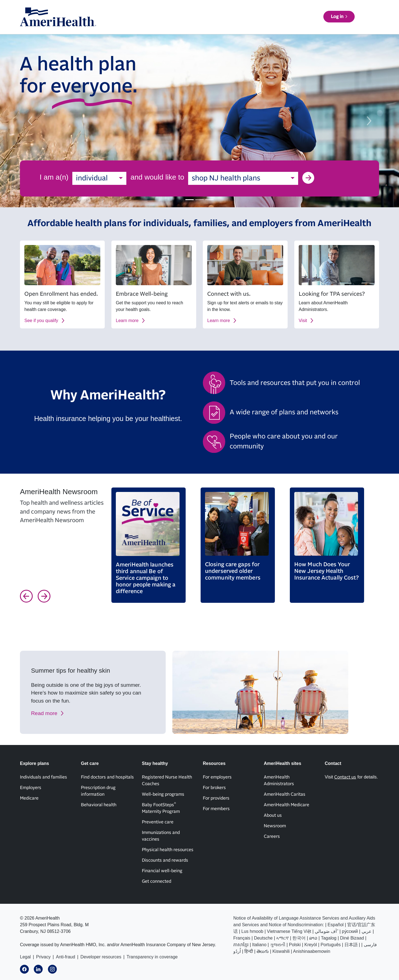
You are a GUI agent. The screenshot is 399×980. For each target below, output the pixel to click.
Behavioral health (99, 805)
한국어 (299, 938)
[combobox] (99, 178)
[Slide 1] (190, 200)
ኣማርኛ (282, 938)
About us (268, 9)
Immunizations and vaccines (161, 836)
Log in (362, 25)
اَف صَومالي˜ (327, 931)
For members (216, 809)
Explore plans (187, 25)
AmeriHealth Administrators (279, 780)
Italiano (259, 945)
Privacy (43, 957)
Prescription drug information (98, 791)
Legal (25, 957)
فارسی (370, 945)
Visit (303, 321)
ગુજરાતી (278, 945)
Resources (281, 25)
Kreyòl (310, 945)
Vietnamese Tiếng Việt (289, 931)
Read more (44, 713)
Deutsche (263, 938)
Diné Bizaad (352, 938)
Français (242, 938)
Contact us (322, 9)
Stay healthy (248, 25)
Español (336, 925)
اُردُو (237, 951)
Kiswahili (281, 951)
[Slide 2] (199, 200)
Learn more (127, 321)
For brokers (214, 788)
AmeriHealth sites (359, 9)
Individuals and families (44, 777)
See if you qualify (41, 321)
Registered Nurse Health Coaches (167, 780)
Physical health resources (168, 850)
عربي (367, 931)
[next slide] (369, 121)
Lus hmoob (252, 931)
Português (331, 945)
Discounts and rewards (165, 860)
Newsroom (275, 826)
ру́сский (350, 931)
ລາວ (313, 938)
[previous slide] (30, 121)
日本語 (351, 945)
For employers (217, 777)
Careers (272, 836)
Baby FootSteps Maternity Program (161, 808)
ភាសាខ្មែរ (241, 945)
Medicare (29, 798)
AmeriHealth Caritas (285, 794)
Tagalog (329, 938)
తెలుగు (263, 951)
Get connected (157, 881)
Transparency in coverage (152, 957)
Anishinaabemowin (312, 951)
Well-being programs (163, 794)
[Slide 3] (209, 200)
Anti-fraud (66, 957)
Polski (295, 945)
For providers (216, 798)
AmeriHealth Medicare (287, 805)
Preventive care (158, 822)
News (294, 9)
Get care (218, 25)
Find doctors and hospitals (107, 777)
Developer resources (101, 957)
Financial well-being (162, 871)
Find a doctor (322, 25)
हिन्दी (249, 951)
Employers (31, 788)
